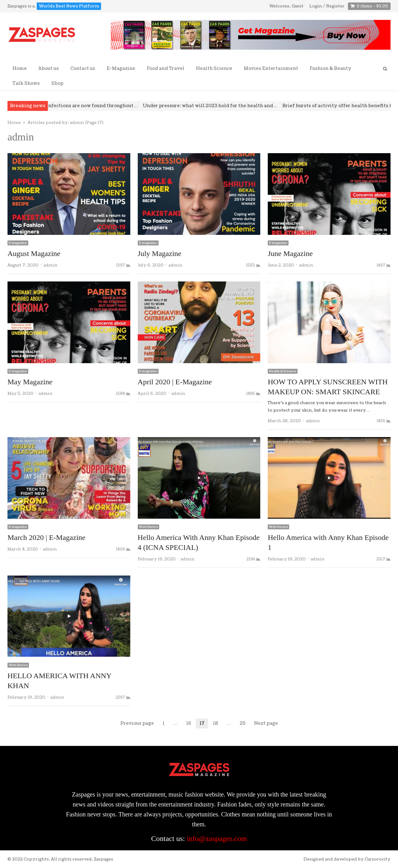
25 (244, 724)
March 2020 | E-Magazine (46, 537)
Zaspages (104, 859)
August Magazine (34, 254)
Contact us (83, 69)
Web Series (148, 527)
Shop (57, 83)
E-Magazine (121, 69)
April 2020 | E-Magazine (175, 382)
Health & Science (283, 371)
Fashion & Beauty (331, 69)
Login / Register (327, 6)
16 (190, 724)
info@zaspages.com (217, 838)
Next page (266, 723)
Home (20, 69)
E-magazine (18, 243)
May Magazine (30, 382)
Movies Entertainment (271, 69)
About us (49, 69)
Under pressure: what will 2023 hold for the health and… (218, 106)
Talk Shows (26, 83)
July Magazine (160, 254)
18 (217, 724)
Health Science (214, 69)
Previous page (137, 723)
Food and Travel (166, 69)
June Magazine (290, 254)
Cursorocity (378, 859)
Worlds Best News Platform (69, 6)
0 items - (372, 7)
